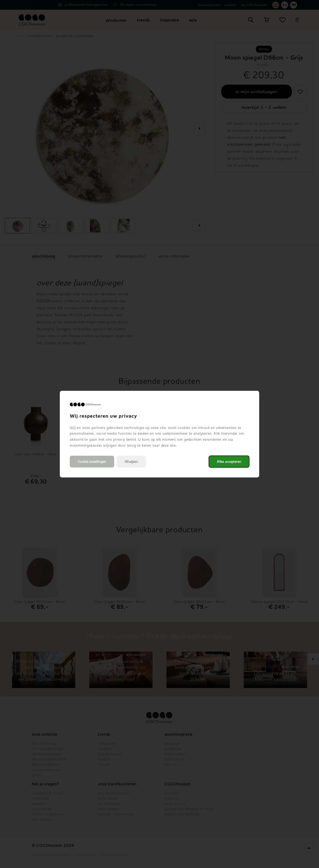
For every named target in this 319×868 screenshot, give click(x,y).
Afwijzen (131, 461)
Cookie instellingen (92, 461)
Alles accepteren (229, 461)
